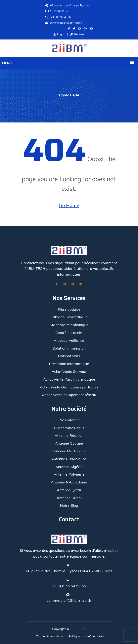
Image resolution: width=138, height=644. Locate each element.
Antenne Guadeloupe (69, 459)
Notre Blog (69, 505)
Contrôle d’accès (69, 333)
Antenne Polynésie (69, 474)
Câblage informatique (69, 317)
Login (59, 34)
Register (77, 34)
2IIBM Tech (78, 629)
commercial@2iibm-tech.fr (64, 23)
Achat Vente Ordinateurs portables (69, 387)
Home (64, 95)
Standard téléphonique (69, 325)
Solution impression (69, 348)
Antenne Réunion (69, 435)
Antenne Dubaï (69, 498)
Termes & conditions (50, 636)
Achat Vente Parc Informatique (69, 379)
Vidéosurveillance (69, 340)
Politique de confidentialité (86, 636)
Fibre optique (69, 309)
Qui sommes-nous (69, 428)
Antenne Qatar (69, 490)
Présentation (69, 420)
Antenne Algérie (69, 467)
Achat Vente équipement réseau (69, 395)
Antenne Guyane (69, 443)
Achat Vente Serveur (69, 372)
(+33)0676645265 (59, 17)
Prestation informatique (69, 364)
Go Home (69, 205)
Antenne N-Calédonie (69, 482)
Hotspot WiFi (69, 356)
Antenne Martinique (69, 451)
